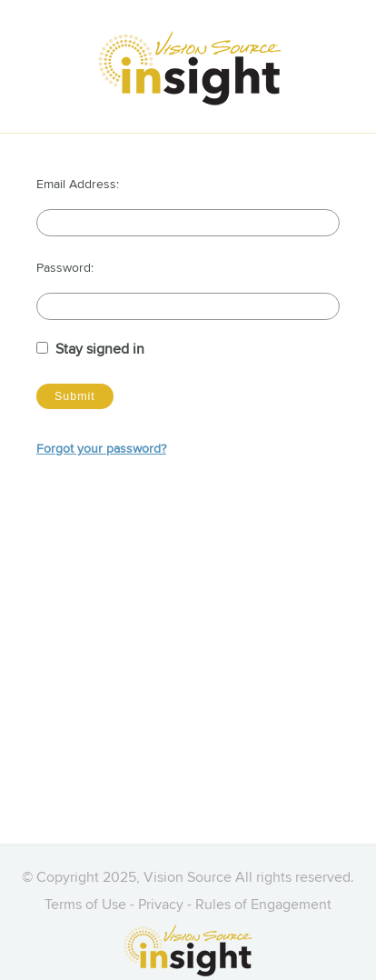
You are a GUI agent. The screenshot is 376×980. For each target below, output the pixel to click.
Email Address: (78, 185)
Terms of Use (85, 905)
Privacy (161, 905)
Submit (75, 396)
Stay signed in (100, 350)
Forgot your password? (101, 449)
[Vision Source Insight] (193, 68)
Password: (65, 268)
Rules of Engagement (263, 905)
